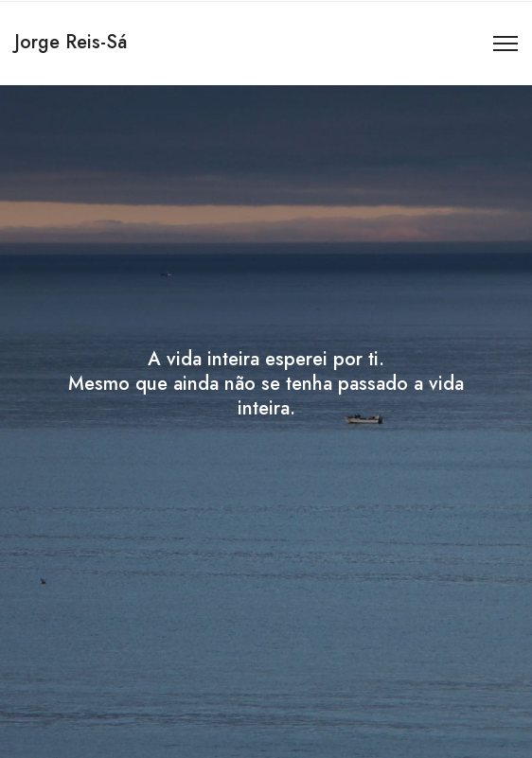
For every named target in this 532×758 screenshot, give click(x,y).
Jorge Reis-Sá (71, 42)
